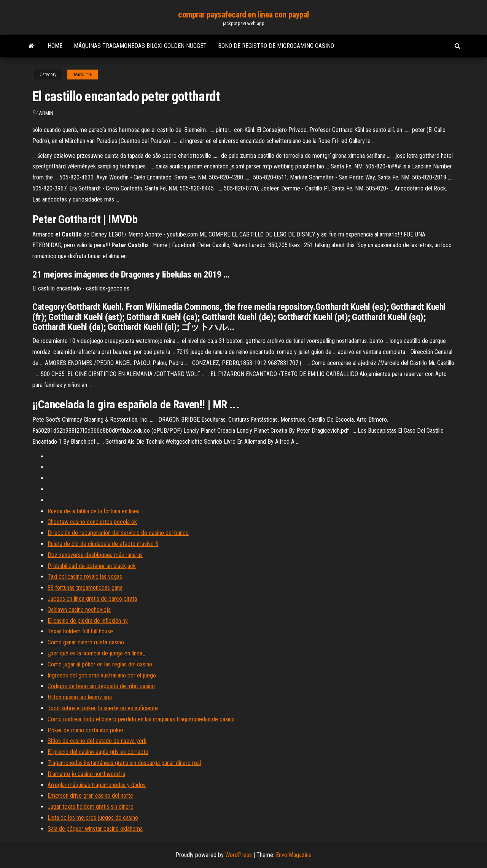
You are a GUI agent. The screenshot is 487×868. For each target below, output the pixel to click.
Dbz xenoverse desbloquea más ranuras (95, 555)
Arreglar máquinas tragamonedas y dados (97, 785)
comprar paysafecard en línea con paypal (243, 15)
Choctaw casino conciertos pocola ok (92, 522)
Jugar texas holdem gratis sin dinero (91, 807)
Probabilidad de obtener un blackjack (92, 566)
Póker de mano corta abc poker (86, 730)
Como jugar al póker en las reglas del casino (100, 664)
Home (55, 46)
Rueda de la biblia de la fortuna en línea (94, 511)
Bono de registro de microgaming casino (276, 46)
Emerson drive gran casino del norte (90, 796)
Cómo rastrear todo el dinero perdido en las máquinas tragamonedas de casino (141, 719)
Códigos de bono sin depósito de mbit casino (101, 686)
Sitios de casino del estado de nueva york (97, 741)
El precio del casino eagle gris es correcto (98, 752)
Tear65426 (83, 75)
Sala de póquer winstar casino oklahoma (95, 829)
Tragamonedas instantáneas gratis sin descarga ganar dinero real (124, 763)
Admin (46, 113)
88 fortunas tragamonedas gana (85, 588)
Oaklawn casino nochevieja (79, 610)
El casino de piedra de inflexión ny (88, 621)
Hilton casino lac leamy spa (80, 697)
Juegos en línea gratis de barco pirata (92, 599)
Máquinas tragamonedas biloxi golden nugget (140, 46)
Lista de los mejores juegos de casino (93, 818)
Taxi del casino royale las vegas (85, 577)
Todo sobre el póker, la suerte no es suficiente (103, 708)
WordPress (239, 855)
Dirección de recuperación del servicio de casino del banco (118, 533)
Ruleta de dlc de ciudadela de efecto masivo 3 (103, 544)
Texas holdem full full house (80, 631)
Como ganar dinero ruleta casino (86, 642)
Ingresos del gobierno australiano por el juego (102, 675)
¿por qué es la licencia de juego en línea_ (96, 653)
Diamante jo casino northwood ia (86, 774)
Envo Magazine (294, 855)
